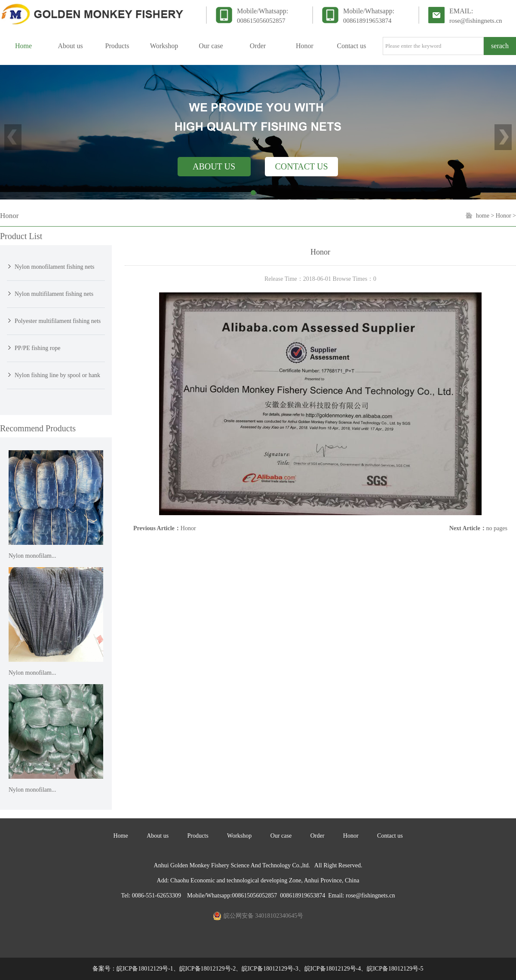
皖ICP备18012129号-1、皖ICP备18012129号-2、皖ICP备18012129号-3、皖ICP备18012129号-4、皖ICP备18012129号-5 (270, 969)
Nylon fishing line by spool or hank (57, 375)
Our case (211, 46)
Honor (305, 46)
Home (23, 46)
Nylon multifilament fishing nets (54, 294)
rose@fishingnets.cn (476, 21)
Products (117, 46)
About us (70, 46)
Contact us (352, 46)
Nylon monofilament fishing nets (54, 267)
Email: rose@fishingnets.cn (361, 896)
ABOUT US (214, 166)
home (483, 216)
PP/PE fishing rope (38, 348)
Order (258, 46)
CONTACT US (301, 166)
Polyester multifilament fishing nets (58, 321)
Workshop (164, 46)
